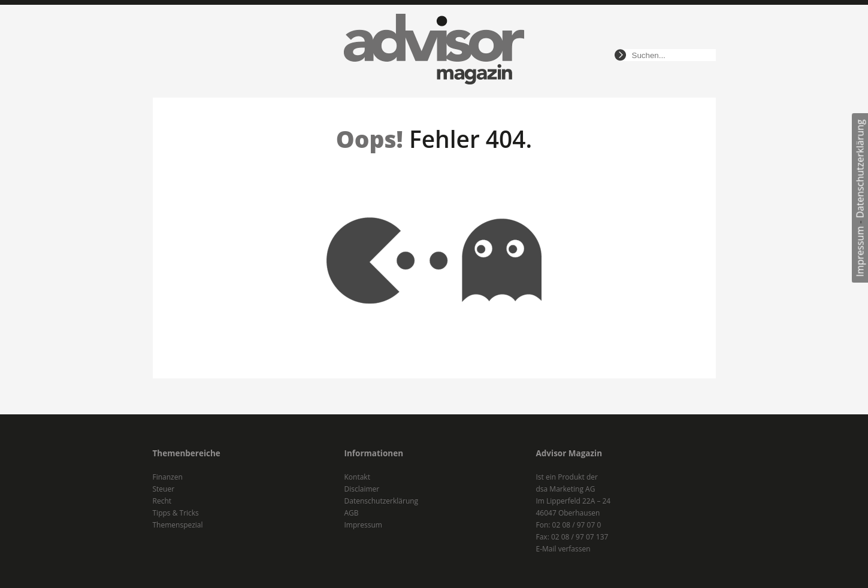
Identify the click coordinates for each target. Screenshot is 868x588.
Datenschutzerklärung (860, 169)
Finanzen (168, 477)
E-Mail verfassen (563, 549)
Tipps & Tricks (176, 513)
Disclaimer (362, 489)
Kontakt (357, 477)
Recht (162, 501)
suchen (620, 55)
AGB (352, 513)
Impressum (860, 251)
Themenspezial (178, 525)
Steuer (164, 489)
